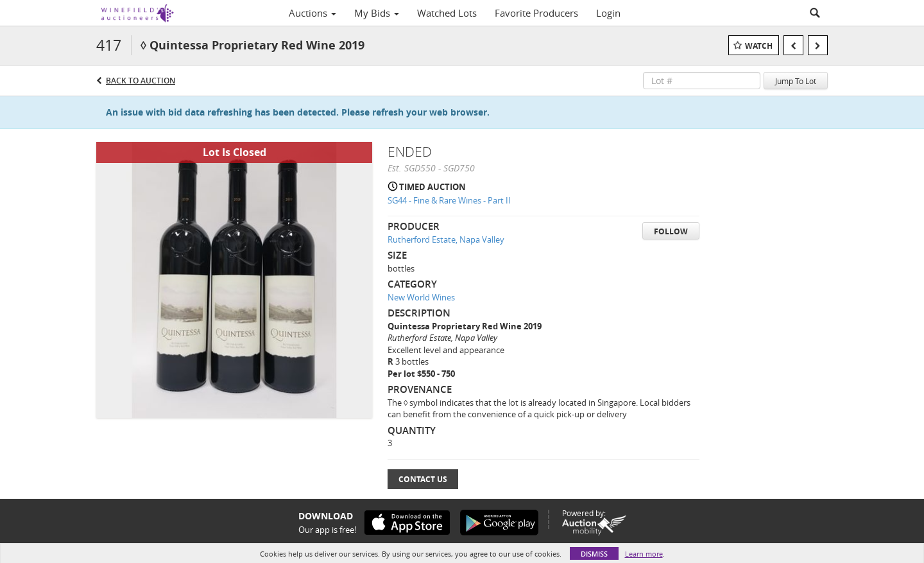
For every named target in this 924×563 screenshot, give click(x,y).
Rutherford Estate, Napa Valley (446, 239)
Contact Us (423, 479)
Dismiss (594, 554)
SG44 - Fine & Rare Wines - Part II (449, 200)
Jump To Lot (796, 81)
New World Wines (421, 297)
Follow (671, 231)
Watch (759, 46)
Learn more (644, 554)
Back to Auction (141, 81)
